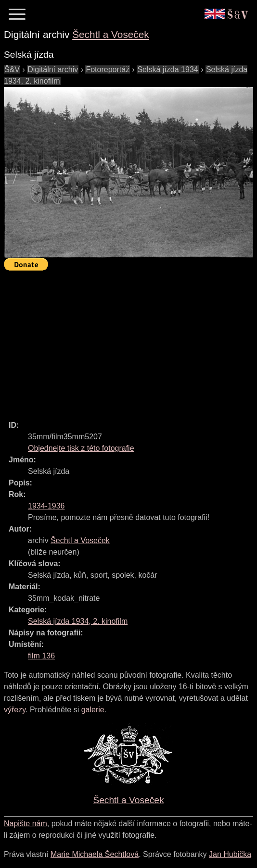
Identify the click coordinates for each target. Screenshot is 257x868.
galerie (93, 710)
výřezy (15, 710)
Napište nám (26, 824)
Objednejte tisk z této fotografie (81, 448)
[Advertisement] (130, 341)
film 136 (41, 656)
